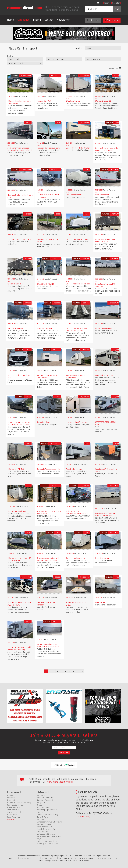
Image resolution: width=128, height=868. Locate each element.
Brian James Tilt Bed (16, 469)
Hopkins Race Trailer (45, 101)
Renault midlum (43, 422)
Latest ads (93, 20)
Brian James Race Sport (75, 558)
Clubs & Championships (47, 841)
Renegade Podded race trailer (49, 469)
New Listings (13, 800)
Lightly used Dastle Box (17, 511)
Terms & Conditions (16, 812)
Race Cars (41, 795)
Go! (117, 9)
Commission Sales (15, 805)
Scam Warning (13, 817)
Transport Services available (48, 148)
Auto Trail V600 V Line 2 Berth (19, 239)
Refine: (10, 56)
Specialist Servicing (16, 284)
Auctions (40, 819)
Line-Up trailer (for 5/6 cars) (77, 422)
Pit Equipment (43, 807)
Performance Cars (44, 827)
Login (107, 3)
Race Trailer (100, 602)
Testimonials (13, 810)
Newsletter (63, 20)
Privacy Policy (13, 807)
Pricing (37, 20)
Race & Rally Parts (45, 798)
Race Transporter (102, 195)
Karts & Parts (42, 817)
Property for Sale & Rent (47, 844)
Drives (39, 805)
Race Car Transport (45, 800)
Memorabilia (42, 832)
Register (116, 3)
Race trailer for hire (74, 469)
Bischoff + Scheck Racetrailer (78, 148)
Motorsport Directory (46, 834)
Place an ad (112, 20)
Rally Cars (41, 803)
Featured (11, 798)
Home (11, 20)
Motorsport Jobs (44, 824)
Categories (23, 20)
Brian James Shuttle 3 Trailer (78, 239)
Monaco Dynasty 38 (103, 101)
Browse (11, 795)
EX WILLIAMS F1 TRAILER (105, 328)
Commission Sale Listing (47, 815)
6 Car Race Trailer (73, 101)
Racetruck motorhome (104, 375)
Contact (49, 20)
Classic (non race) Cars (47, 829)
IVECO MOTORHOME (15, 329)
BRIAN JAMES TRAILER (45, 284)
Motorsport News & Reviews (49, 822)
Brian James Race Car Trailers (78, 284)
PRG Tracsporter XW (74, 195)
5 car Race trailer (102, 558)
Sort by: (79, 48)
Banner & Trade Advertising (19, 803)
